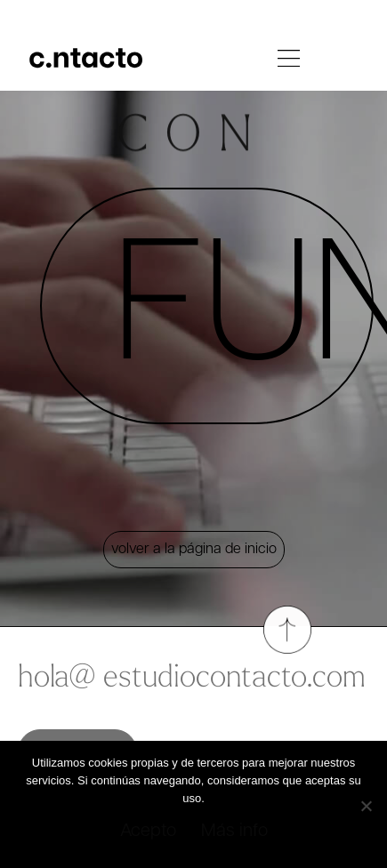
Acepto (148, 832)
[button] (289, 61)
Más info (234, 832)
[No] (366, 803)
